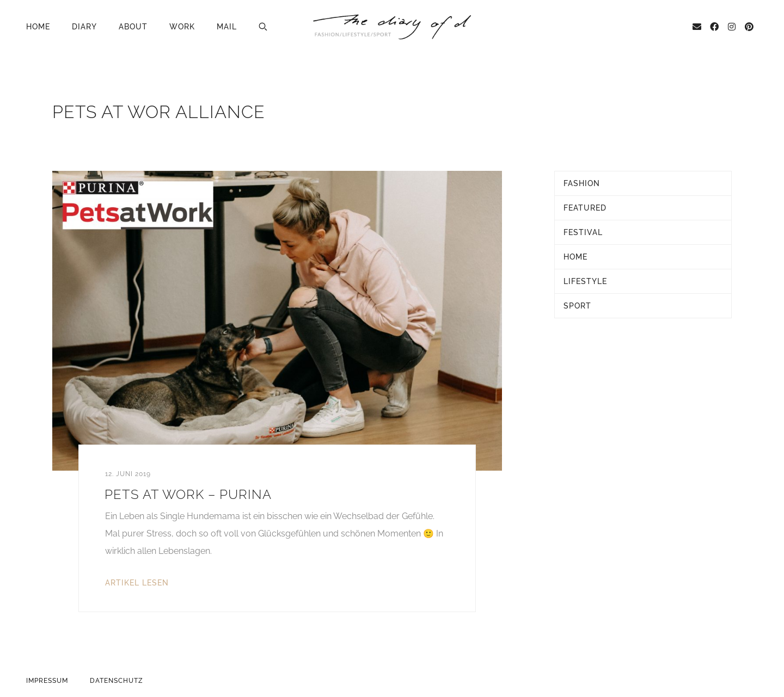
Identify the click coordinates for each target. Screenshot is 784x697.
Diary (84, 27)
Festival (583, 232)
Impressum (47, 681)
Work (182, 27)
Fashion (582, 183)
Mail (227, 27)
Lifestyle (585, 281)
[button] (263, 27)
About (133, 27)
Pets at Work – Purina (188, 494)
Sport (577, 306)
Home (38, 27)
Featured (585, 208)
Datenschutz (117, 681)
